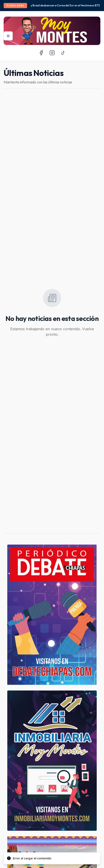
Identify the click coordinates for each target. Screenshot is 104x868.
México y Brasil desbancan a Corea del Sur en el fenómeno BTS (61, 5)
